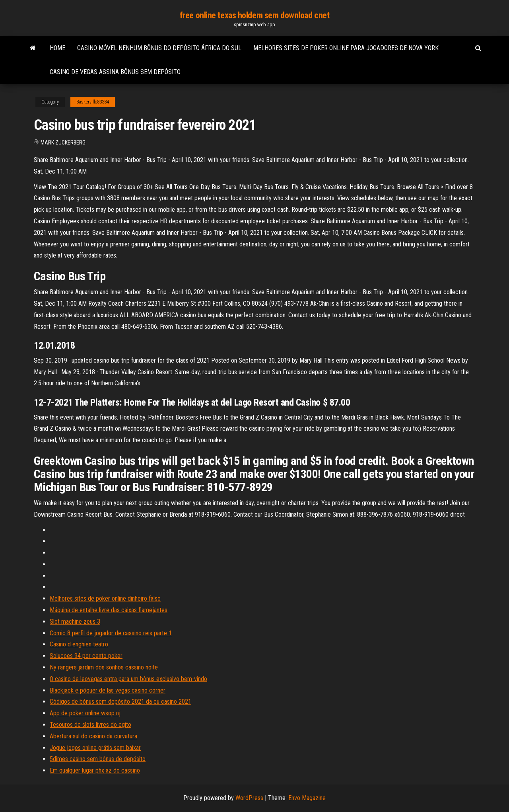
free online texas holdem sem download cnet (255, 15)
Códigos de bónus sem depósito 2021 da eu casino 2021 (120, 702)
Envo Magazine (307, 798)
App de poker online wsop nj (85, 713)
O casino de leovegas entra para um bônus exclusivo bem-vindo (128, 679)
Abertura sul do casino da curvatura (93, 736)
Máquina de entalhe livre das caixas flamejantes (109, 610)
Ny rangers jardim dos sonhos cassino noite (104, 667)
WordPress (249, 798)
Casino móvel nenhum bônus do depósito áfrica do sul (159, 48)
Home (57, 48)
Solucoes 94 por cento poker (86, 656)
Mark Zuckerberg (63, 142)
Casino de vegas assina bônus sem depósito (115, 72)
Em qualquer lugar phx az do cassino (95, 770)
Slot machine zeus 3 (75, 622)
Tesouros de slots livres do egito (90, 725)
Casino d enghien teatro (79, 644)
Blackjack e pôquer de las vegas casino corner (108, 690)
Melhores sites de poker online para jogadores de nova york (346, 48)
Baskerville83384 (93, 102)
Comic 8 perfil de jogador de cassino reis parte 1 (111, 633)
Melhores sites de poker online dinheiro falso (105, 598)
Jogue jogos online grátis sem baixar (95, 748)
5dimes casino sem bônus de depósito (98, 759)
